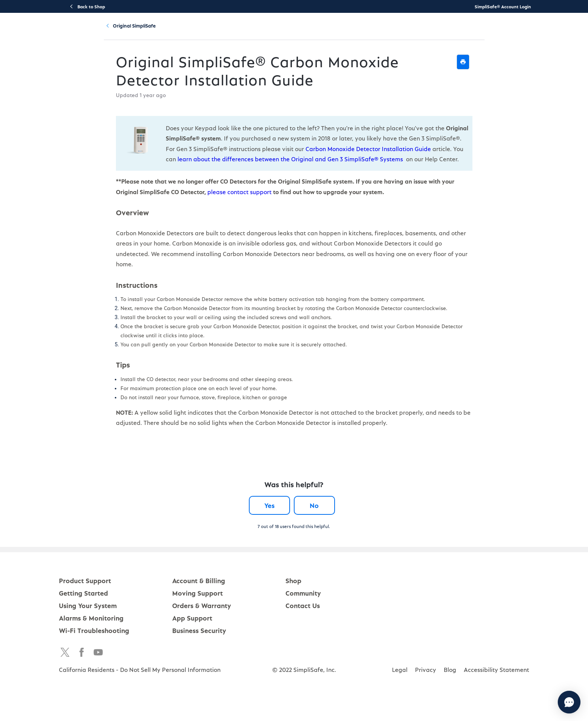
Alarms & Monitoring (91, 641)
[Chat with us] (549, 702)
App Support (192, 641)
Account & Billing (361, 33)
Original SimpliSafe (150, 67)
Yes (263, 528)
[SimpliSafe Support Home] (97, 32)
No (321, 528)
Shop (293, 603)
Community (413, 33)
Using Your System (297, 33)
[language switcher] (571, 32)
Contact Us (303, 628)
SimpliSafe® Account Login (503, 6)
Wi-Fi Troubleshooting (94, 653)
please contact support (130, 234)
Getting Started (235, 33)
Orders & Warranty (202, 628)
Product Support (176, 33)
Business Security (199, 653)
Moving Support (198, 616)
